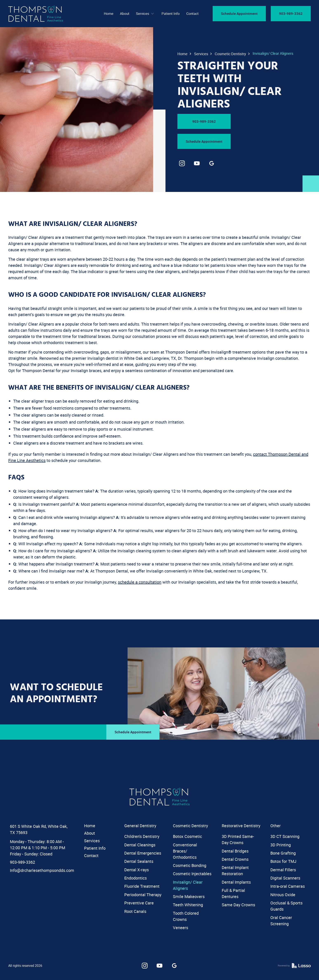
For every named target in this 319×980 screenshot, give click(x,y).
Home (182, 54)
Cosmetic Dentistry (230, 54)
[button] (145, 14)
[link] (182, 163)
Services (201, 54)
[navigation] (36, 14)
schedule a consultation (140, 582)
